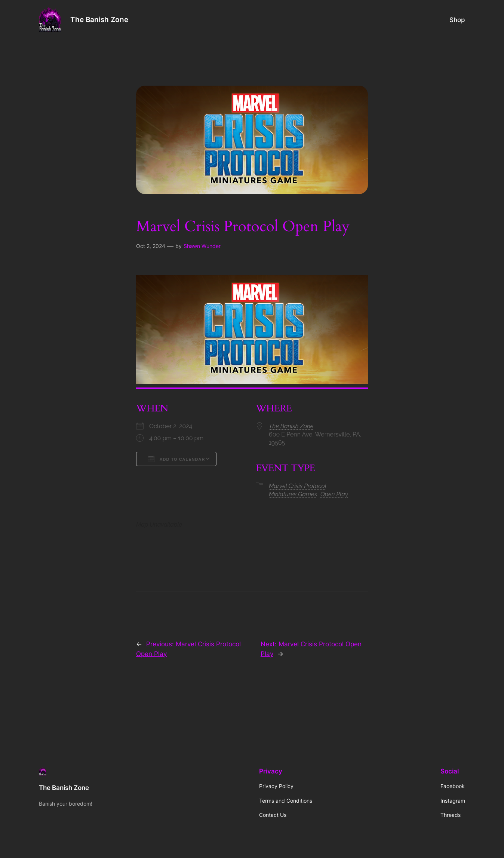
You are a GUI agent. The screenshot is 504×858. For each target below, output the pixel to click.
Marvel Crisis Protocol (298, 486)
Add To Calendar (176, 459)
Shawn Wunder (202, 246)
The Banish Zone (99, 19)
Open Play (334, 494)
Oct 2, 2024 (151, 246)
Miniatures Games (293, 494)
